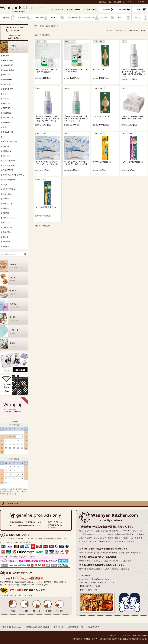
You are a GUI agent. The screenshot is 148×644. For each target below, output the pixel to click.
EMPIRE (7, 108)
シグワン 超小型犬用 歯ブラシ (133, 162)
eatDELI (6, 103)
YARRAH (7, 242)
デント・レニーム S (100, 70)
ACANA (6, 56)
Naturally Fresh (9, 161)
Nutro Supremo (9, 180)
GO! (5, 127)
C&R (5, 94)
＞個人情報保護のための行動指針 (37, 627)
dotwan (6, 99)
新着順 (143, 30)
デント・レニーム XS (101, 116)
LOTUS (6, 156)
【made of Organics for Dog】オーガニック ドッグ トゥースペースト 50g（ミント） (76, 119)
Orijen (6, 184)
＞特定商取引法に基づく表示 (11, 627)
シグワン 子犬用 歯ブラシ (102, 162)
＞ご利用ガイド (58, 627)
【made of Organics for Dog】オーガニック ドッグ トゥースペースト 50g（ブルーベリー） (47, 119)
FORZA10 (7, 122)
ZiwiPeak (7, 246)
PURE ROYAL (9, 218)
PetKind (6, 199)
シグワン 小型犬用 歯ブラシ (46, 207)
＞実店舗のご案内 (93, 627)
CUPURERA (8, 89)
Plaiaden (7, 208)
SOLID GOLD (9, 227)
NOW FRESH (9, 170)
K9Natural (7, 151)
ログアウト (142, 2)
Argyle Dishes (9, 70)
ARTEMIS (7, 75)
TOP (35, 26)
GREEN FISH (9, 132)
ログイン (131, 2)
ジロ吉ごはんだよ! (11, 142)
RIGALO (7, 223)
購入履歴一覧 (119, 2)
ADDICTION (8, 60)
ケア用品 (41, 26)
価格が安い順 (121, 30)
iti (4, 137)
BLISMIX (7, 84)
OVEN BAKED (9, 189)
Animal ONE (8, 65)
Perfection (7, 194)
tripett (5, 237)
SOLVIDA (7, 232)
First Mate (7, 113)
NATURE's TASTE (10, 165)
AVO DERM (8, 80)
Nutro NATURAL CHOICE (13, 175)
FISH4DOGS (8, 118)
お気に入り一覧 (105, 2)
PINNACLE (8, 204)
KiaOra (6, 146)
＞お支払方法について (75, 627)
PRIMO (6, 213)
